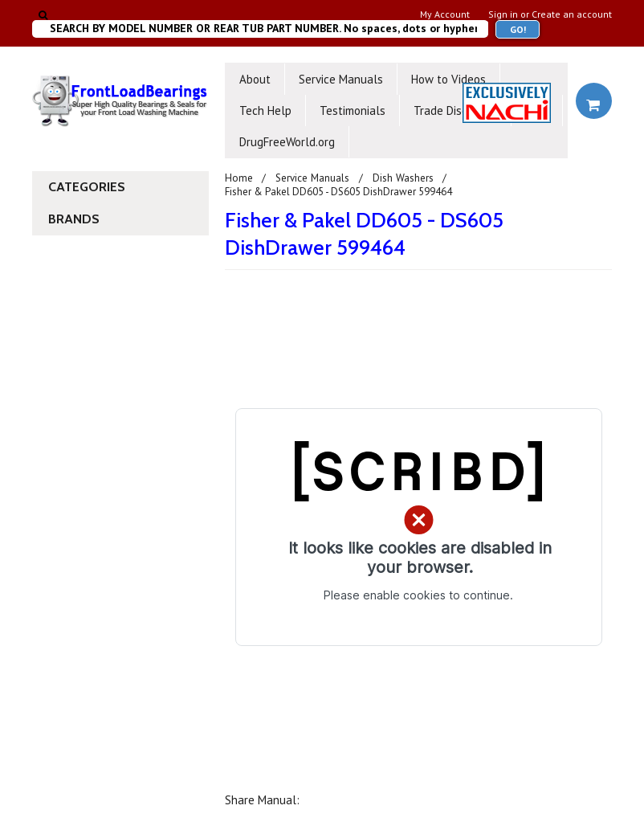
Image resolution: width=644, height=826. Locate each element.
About (255, 79)
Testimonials (353, 110)
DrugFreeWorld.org (287, 142)
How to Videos (448, 79)
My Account (445, 14)
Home (238, 178)
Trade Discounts (455, 110)
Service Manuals (341, 79)
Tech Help (265, 110)
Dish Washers (404, 178)
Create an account (572, 14)
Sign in (503, 14)
